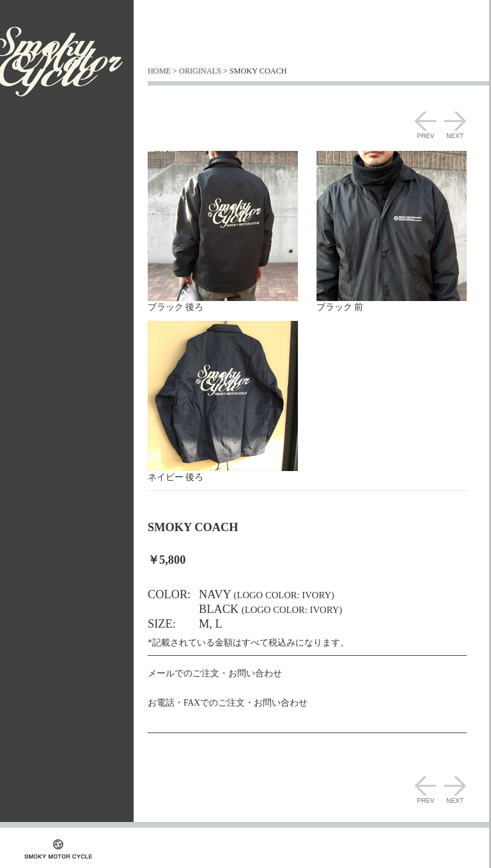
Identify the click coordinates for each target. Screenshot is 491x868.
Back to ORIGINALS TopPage (204, 764)
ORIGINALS (37, 190)
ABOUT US (37, 155)
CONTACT (37, 244)
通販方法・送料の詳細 (52, 213)
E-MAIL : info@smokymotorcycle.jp (243, 686)
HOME (159, 71)
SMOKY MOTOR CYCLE (61, 62)
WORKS (37, 172)
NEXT (456, 125)
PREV (425, 125)
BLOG (37, 227)
